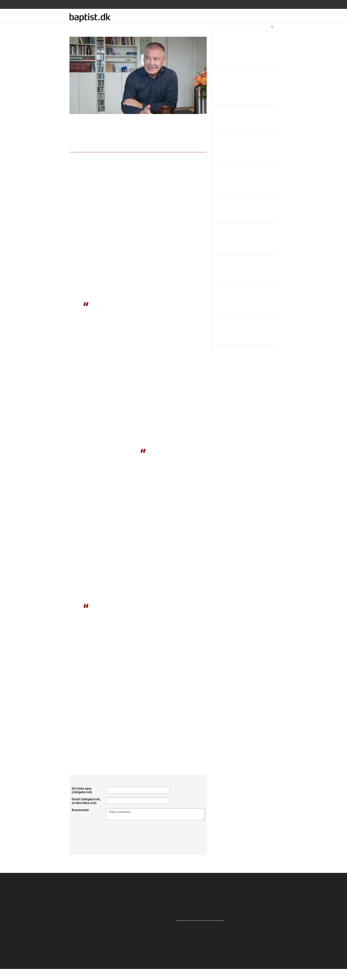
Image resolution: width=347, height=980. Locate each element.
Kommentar (80, 810)
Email (86, 801)
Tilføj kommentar (155, 814)
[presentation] (140, 831)
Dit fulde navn (82, 790)
